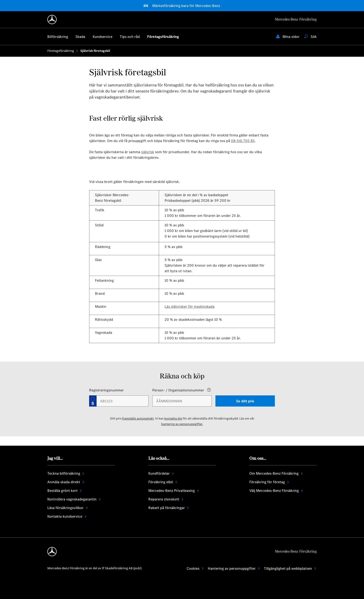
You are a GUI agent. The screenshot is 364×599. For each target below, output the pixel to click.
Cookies (195, 568)
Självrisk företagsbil (95, 51)
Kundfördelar (161, 473)
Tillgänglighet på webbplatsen (290, 568)
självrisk (148, 152)
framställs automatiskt (138, 419)
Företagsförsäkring (63, 51)
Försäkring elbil (163, 482)
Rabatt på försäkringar (169, 508)
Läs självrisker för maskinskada (190, 306)
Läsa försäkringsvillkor (68, 508)
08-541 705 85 (243, 141)
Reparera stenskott (166, 499)
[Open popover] (209, 390)
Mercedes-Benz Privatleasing (174, 491)
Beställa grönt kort (65, 491)
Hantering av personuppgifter (234, 568)
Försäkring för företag (269, 482)
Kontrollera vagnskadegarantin (74, 499)
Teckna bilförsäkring (66, 473)
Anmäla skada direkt (66, 482)
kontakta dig (173, 419)
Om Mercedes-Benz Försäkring (276, 473)
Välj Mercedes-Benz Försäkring (276, 491)
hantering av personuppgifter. (182, 424)
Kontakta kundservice (67, 516)
